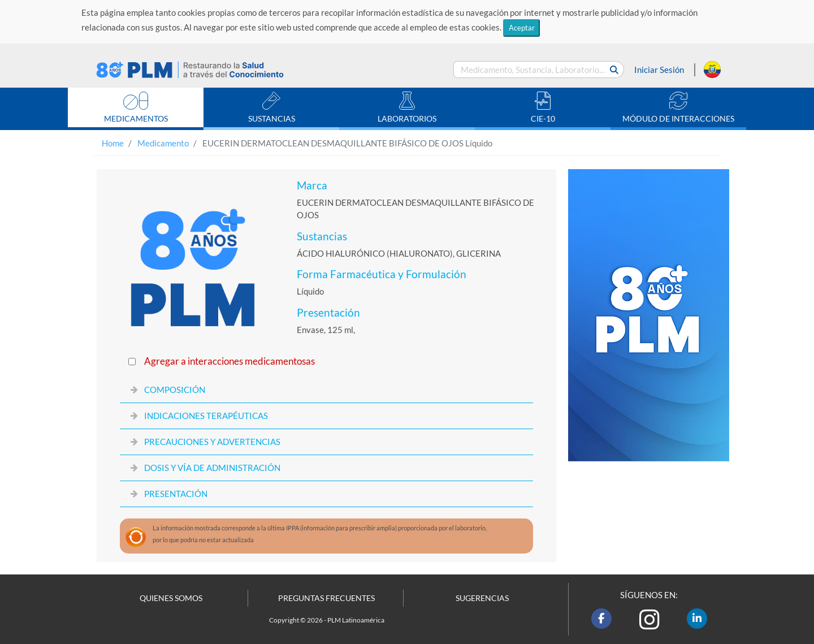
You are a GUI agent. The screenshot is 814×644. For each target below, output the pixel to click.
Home (113, 143)
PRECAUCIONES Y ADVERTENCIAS (212, 442)
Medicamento (163, 143)
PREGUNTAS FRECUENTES (326, 598)
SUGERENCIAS (482, 598)
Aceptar (522, 28)
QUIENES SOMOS (171, 598)
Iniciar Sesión (659, 70)
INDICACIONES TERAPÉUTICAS (206, 416)
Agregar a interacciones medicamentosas (230, 361)
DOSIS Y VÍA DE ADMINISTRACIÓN (212, 468)
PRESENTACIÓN (176, 494)
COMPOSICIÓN (175, 390)
